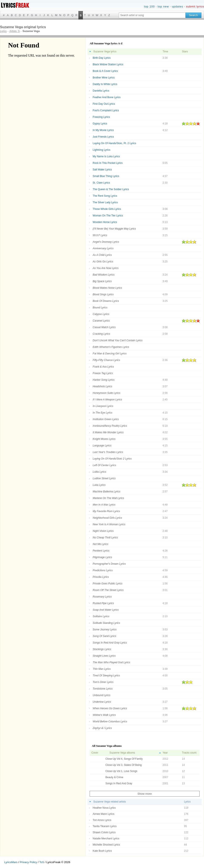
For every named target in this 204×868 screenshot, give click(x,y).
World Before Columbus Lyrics (110, 722)
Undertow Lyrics (102, 702)
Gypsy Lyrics (100, 124)
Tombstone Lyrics (103, 689)
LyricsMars (11, 862)
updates (177, 6)
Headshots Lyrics (102, 386)
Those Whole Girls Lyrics (107, 209)
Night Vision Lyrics (103, 531)
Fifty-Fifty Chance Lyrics (106, 360)
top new (163, 6)
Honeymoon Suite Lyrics (106, 393)
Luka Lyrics (99, 485)
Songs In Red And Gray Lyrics (110, 643)
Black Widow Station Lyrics (108, 64)
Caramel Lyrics (101, 321)
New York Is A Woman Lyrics (109, 524)
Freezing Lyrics (101, 117)
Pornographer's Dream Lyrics (109, 564)
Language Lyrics (102, 446)
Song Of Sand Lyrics (104, 636)
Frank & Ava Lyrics (103, 367)
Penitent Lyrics (101, 551)
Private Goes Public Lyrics (108, 584)
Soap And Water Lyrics (106, 610)
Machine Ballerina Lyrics (106, 492)
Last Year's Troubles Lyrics (108, 452)
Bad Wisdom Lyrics (103, 275)
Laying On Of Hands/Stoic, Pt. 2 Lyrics (114, 143)
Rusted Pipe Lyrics (103, 603)
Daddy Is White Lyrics (105, 84)
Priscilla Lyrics (101, 577)
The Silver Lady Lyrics (105, 202)
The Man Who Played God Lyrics (111, 662)
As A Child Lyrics (102, 255)
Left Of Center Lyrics (104, 465)
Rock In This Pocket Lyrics (108, 163)
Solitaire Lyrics (101, 616)
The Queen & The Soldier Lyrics (111, 189)
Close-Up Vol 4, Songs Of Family (124, 759)
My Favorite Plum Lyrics (106, 511)
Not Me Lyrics (100, 544)
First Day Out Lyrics (104, 104)
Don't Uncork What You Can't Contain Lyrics (118, 340)
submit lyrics (195, 6)
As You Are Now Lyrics (106, 268)
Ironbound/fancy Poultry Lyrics (110, 426)
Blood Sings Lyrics (103, 294)
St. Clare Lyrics (101, 183)
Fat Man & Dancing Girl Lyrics (110, 354)
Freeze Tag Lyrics (103, 373)
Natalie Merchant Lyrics (106, 839)
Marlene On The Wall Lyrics (108, 498)
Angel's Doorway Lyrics (106, 242)
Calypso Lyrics (101, 314)
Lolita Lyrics (99, 472)
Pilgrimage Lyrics (102, 557)
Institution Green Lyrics (106, 419)
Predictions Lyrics (103, 570)
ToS (42, 862)
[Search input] (152, 15)
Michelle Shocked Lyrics (106, 845)
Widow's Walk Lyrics (104, 715)
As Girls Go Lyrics (103, 262)
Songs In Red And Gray (119, 783)
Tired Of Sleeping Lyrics (106, 676)
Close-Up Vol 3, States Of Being (124, 765)
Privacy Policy (28, 862)
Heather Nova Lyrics (104, 808)
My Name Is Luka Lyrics (106, 156)
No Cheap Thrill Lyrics (105, 538)
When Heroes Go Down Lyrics (110, 708)
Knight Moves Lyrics (104, 439)
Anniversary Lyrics (103, 248)
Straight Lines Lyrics (104, 656)
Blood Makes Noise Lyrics (107, 288)
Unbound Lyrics (101, 695)
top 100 (149, 6)
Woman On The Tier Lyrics (108, 216)
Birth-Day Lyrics (102, 58)
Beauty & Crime (114, 777)
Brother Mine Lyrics (104, 78)
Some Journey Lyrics (105, 630)
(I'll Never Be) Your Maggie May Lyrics (114, 229)
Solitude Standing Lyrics (106, 623)
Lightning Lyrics (101, 150)
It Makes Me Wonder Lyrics (108, 432)
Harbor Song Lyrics (104, 380)
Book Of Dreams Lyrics (106, 301)
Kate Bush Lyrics (102, 851)
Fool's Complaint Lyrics (106, 110)
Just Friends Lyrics (103, 137)
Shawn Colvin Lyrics (104, 832)
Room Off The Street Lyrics (108, 590)
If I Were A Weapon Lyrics (107, 400)
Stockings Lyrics (102, 649)
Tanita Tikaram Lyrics (105, 826)
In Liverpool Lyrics (103, 406)
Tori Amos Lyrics (102, 820)
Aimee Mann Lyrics (103, 814)
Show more (145, 794)
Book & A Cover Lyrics (105, 71)
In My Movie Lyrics (103, 130)
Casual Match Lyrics (104, 327)
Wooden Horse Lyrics (105, 222)
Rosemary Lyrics (102, 597)
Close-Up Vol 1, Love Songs (121, 771)
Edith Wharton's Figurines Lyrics (111, 347)
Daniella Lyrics (101, 91)
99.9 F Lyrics (100, 235)
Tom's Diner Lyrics (103, 682)
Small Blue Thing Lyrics (106, 176)
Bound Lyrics (100, 308)
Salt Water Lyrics (102, 170)
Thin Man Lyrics (102, 669)
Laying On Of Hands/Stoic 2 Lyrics (112, 459)
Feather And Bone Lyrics (107, 97)
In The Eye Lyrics (102, 413)
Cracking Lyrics (101, 334)
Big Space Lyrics (102, 281)
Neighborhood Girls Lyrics (107, 518)
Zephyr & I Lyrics (102, 728)
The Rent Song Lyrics (105, 196)
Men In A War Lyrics (104, 505)
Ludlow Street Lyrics (104, 478)
